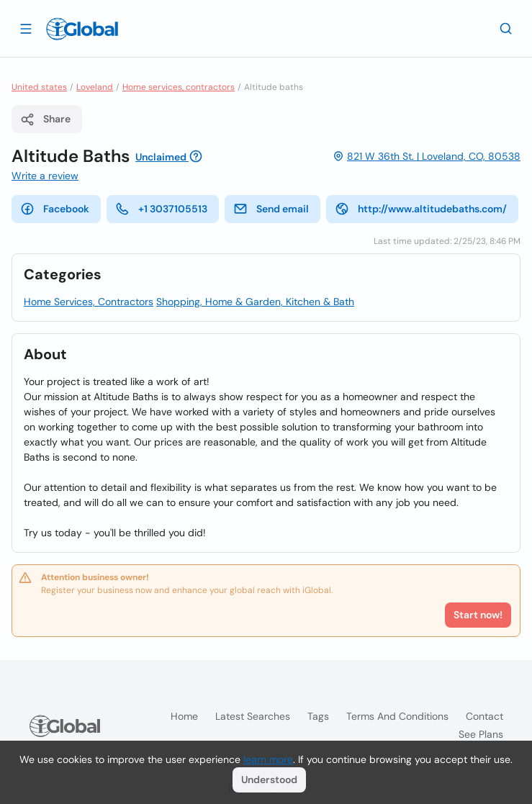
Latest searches (253, 716)
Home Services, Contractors (89, 302)
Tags (318, 716)
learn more (268, 759)
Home (184, 716)
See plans (481, 734)
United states (39, 87)
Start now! (478, 615)
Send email (271, 209)
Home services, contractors (179, 87)
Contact (484, 716)
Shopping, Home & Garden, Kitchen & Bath (255, 302)
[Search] (506, 28)
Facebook (55, 209)
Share (45, 119)
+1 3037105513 (161, 209)
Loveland (95, 87)
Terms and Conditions (397, 716)
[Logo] (82, 29)
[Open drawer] (26, 28)
